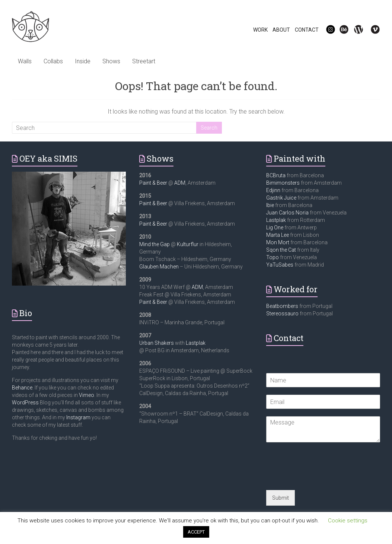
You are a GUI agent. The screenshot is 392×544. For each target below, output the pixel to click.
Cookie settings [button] (348, 521)
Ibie (270, 205)
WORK (260, 30)
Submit (281, 498)
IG (326, 30)
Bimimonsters (283, 183)
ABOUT (281, 30)
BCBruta (276, 175)
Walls (25, 61)
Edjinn (273, 190)
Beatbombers (282, 306)
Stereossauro (282, 314)
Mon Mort (278, 242)
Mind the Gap (154, 244)
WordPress (25, 403)
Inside (83, 61)
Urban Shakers (157, 343)
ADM (180, 183)
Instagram (78, 417)
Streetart (144, 61)
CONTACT (307, 30)
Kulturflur (188, 244)
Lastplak (196, 343)
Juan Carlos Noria (287, 213)
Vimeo (87, 395)
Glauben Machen (159, 267)
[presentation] (323, 478)
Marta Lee (278, 235)
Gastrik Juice (281, 198)
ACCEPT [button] (196, 532)
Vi (370, 30)
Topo (273, 257)
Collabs (53, 61)
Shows (111, 61)
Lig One (275, 228)
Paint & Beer (153, 183)
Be (340, 30)
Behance (22, 388)
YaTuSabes (280, 265)
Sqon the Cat (281, 250)
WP (356, 30)
